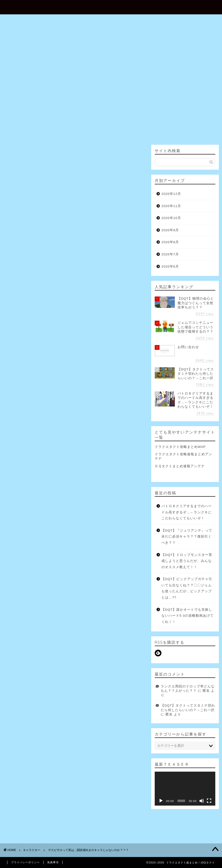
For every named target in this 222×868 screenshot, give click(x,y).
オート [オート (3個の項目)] (42, 620)
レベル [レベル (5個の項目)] (58, 647)
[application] (185, 789)
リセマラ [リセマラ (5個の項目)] (40, 647)
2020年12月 (171, 194)
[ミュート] (202, 801)
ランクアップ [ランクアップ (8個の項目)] (19, 647)
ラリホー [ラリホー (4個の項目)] (127, 640)
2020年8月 (170, 242)
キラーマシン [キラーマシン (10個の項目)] (127, 620)
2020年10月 (171, 218)
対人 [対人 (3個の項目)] (14, 654)
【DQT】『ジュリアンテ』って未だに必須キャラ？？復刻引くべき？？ (187, 537)
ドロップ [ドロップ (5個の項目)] (127, 634)
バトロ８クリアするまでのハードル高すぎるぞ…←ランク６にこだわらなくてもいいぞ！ (187, 512)
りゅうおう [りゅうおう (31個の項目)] (92, 613)
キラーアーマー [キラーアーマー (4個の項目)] (102, 620)
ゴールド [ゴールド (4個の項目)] (46, 627)
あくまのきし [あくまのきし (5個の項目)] (45, 613)
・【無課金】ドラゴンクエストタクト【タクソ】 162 (87, 200)
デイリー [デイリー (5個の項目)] (89, 634)
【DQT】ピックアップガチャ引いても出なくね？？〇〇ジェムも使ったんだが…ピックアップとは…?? (187, 588)
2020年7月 (170, 254)
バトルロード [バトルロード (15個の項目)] (35, 640)
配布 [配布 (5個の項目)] (99, 654)
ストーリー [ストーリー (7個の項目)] (131, 627)
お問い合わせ (92, 77)
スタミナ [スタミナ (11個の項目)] (111, 627)
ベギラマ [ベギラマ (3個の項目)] (86, 640)
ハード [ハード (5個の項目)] (15, 640)
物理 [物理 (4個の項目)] (27, 654)
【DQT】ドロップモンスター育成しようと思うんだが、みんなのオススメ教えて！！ (187, 561)
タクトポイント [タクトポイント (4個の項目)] (66, 634)
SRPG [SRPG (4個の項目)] (15, 613)
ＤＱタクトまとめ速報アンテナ (180, 466)
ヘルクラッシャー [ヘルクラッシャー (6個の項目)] (62, 640)
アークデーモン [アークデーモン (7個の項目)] (20, 620)
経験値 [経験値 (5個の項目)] (70, 654)
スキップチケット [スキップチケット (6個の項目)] (86, 627)
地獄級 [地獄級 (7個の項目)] (113, 647)
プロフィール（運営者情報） (140, 77)
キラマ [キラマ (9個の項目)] (80, 620)
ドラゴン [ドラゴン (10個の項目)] (108, 634)
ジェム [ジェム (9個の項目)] (64, 627)
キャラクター (17, 151)
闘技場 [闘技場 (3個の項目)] (114, 654)
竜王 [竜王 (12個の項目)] (55, 654)
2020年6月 (170, 266)
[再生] (161, 801)
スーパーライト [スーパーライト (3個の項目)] (39, 634)
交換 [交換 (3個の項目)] (98, 647)
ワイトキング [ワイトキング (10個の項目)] (79, 647)
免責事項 (53, 862)
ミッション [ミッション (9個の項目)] (107, 640)
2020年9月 (170, 230)
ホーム (63, 77)
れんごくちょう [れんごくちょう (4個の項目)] (117, 613)
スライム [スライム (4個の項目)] (16, 634)
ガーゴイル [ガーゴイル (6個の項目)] (61, 620)
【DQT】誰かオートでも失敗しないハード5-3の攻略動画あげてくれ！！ (188, 616)
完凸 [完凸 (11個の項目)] (128, 647)
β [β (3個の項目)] (28, 613)
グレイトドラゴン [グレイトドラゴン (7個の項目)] (22, 627)
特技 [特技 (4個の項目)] (41, 654)
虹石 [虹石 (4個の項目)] (85, 654)
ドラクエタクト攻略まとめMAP (180, 447)
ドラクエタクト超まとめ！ (111, 7)
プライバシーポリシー (25, 862)
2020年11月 (171, 206)
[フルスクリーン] (209, 801)
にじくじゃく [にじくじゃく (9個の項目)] (69, 613)
